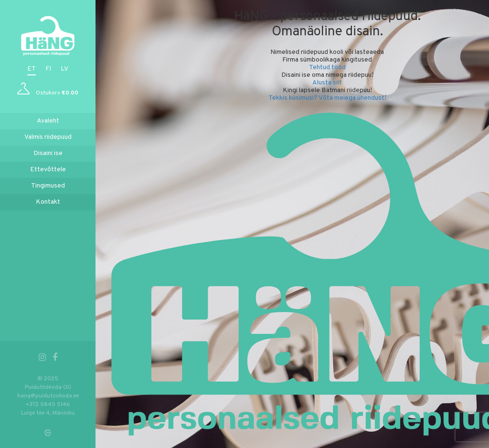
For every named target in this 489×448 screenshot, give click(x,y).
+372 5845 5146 (48, 405)
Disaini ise (48, 153)
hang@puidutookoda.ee (48, 396)
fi (48, 69)
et (32, 69)
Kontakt (48, 202)
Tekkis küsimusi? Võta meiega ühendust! (327, 98)
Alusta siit (327, 83)
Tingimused (48, 186)
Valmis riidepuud (48, 137)
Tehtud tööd (327, 68)
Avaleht (48, 121)
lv (64, 69)
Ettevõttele (48, 170)
